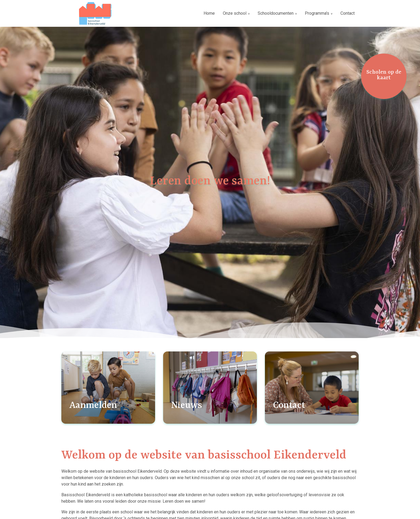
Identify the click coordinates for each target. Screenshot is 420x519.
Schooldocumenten (276, 13)
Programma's (317, 13)
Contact (348, 13)
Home (209, 13)
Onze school (235, 13)
